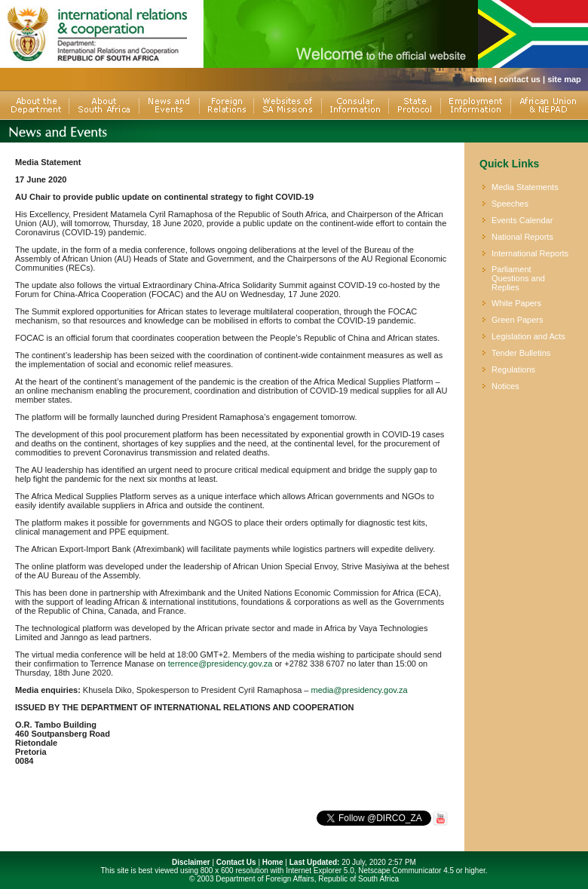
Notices (505, 386)
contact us (520, 79)
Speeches (510, 204)
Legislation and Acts (528, 336)
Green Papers (517, 320)
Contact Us (236, 862)
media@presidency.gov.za (360, 690)
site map (564, 79)
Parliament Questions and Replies (518, 278)
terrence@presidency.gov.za (220, 664)
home (481, 79)
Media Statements (525, 187)
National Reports (522, 237)
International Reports (530, 253)
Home (273, 862)
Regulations (513, 369)
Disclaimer (191, 862)
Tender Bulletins (521, 353)
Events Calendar (522, 220)
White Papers (516, 303)
